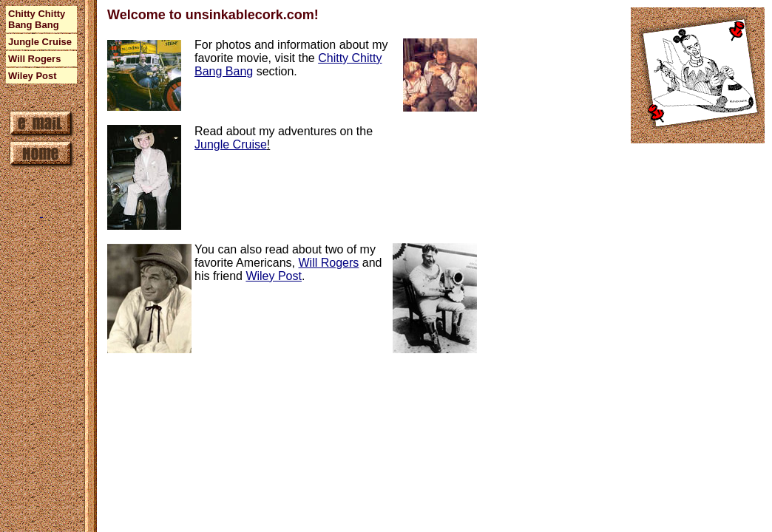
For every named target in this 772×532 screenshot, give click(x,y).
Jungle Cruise (231, 144)
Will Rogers (329, 263)
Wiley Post (274, 276)
